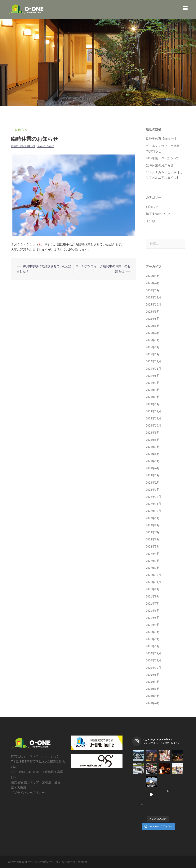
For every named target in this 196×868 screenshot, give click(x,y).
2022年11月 (154, 504)
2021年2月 (153, 639)
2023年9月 (153, 432)
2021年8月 (153, 596)
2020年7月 (153, 682)
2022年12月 (154, 497)
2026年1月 (153, 290)
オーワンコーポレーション (43, 862)
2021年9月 (153, 589)
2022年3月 (153, 561)
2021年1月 (153, 646)
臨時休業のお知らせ (160, 165)
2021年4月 (153, 625)
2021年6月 (153, 611)
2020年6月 (153, 689)
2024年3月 (153, 397)
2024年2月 (153, 404)
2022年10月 (154, 511)
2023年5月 (153, 461)
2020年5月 (153, 696)
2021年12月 (154, 575)
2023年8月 (153, 440)
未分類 (150, 221)
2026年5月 (153, 276)
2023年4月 (153, 468)
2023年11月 (154, 418)
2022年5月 (153, 546)
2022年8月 (153, 525)
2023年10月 (154, 425)
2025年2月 (153, 347)
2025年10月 (154, 304)
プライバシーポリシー (29, 793)
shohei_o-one (46, 146)
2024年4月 (153, 390)
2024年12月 (154, 361)
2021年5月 (153, 618)
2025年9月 (153, 311)
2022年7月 (153, 532)
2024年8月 (153, 376)
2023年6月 (153, 454)
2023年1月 (153, 490)
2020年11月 (154, 660)
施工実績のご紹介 (158, 214)
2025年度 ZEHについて (162, 158)
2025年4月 (153, 333)
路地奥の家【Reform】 (162, 139)
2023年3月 (153, 475)
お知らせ (22, 130)
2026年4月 (153, 283)
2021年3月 (153, 632)
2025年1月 (153, 354)
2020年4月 (153, 703)
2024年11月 (154, 369)
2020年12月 (154, 653)
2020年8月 (153, 675)
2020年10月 (154, 668)
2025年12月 (154, 297)
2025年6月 (153, 326)
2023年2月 (153, 482)
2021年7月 (153, 603)
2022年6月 (153, 539)
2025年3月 (153, 340)
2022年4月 (153, 554)
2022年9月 (153, 518)
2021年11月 (154, 582)
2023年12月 (154, 411)
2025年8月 (153, 319)
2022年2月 (153, 568)
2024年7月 (153, 383)
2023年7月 (153, 447)
